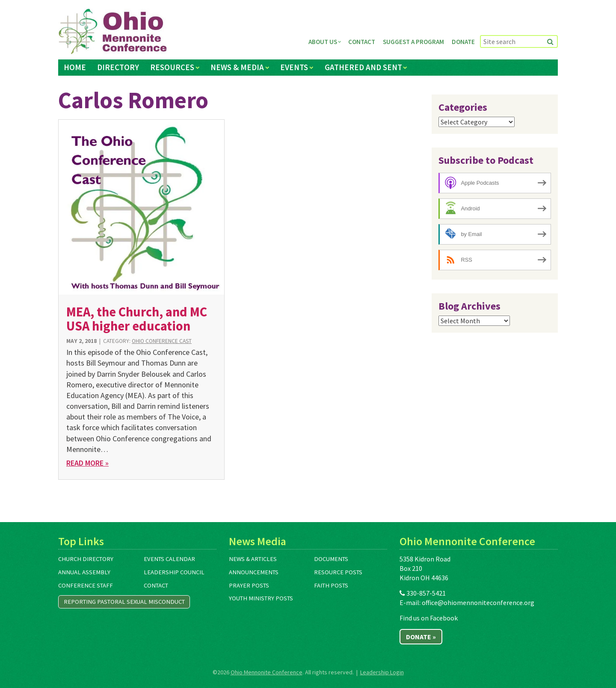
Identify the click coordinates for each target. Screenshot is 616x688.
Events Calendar (169, 559)
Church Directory (86, 559)
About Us (323, 42)
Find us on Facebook (429, 618)
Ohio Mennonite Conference (267, 672)
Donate (463, 42)
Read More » (87, 463)
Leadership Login (382, 672)
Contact (362, 42)
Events (294, 67)
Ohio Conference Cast (162, 341)
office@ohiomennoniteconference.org (478, 602)
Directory (118, 67)
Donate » (421, 637)
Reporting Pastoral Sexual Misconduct (124, 602)
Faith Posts (331, 585)
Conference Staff (86, 585)
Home (75, 67)
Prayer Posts (249, 585)
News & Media (237, 67)
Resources (172, 67)
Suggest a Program (413, 42)
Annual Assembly (84, 572)
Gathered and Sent (363, 67)
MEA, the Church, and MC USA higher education (137, 319)
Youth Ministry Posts (261, 598)
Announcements (254, 572)
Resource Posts (338, 572)
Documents (331, 559)
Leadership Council (174, 572)
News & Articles (253, 559)
